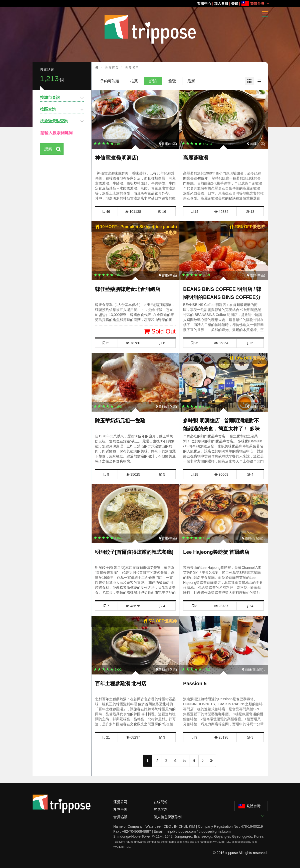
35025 (133, 474)
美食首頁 (112, 67)
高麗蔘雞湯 (196, 158)
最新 (191, 81)
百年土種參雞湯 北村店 (121, 683)
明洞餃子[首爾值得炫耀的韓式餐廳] (134, 552)
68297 (133, 737)
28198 (221, 737)
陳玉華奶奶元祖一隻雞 (120, 421)
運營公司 (120, 802)
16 (162, 212)
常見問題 (161, 809)
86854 (221, 343)
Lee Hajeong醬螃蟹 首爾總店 (216, 552)
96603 (221, 474)
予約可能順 (110, 81)
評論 (153, 81)
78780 (133, 343)
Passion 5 (195, 683)
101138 (133, 212)
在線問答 (161, 802)
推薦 (134, 81)
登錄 (235, 4)
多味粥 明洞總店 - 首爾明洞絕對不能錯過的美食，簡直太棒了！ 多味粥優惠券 (221, 429)
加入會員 (221, 4)
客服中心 (204, 4)
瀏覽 (172, 81)
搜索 (48, 149)
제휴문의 (120, 809)
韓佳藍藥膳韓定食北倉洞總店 (128, 289)
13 (250, 212)
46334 (221, 212)
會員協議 (120, 817)
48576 (133, 606)
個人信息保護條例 (168, 817)
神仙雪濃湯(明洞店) (117, 158)
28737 (221, 606)
